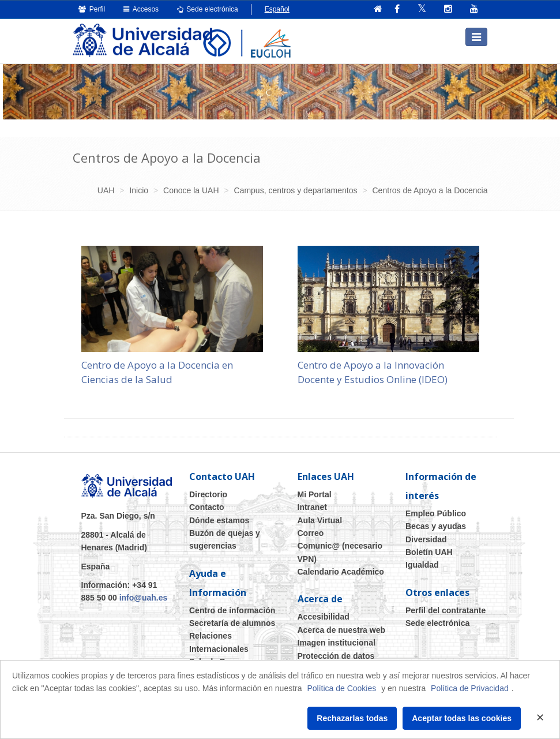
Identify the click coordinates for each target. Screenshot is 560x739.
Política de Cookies (341, 688)
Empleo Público (436, 513)
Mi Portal (315, 494)
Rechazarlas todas (352, 718)
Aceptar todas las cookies (462, 718)
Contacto (207, 507)
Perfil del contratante (446, 610)
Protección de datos (336, 655)
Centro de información (232, 610)
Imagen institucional (337, 643)
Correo (311, 533)
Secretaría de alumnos (232, 623)
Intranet (312, 507)
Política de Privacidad (470, 688)
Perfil (92, 9)
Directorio (208, 494)
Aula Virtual (320, 520)
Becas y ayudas (436, 526)
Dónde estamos (219, 520)
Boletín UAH (429, 552)
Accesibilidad (324, 617)
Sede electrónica (208, 9)
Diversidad (426, 539)
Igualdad (422, 565)
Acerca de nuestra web (342, 630)
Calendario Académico (341, 572)
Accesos (141, 9)
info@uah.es (144, 598)
